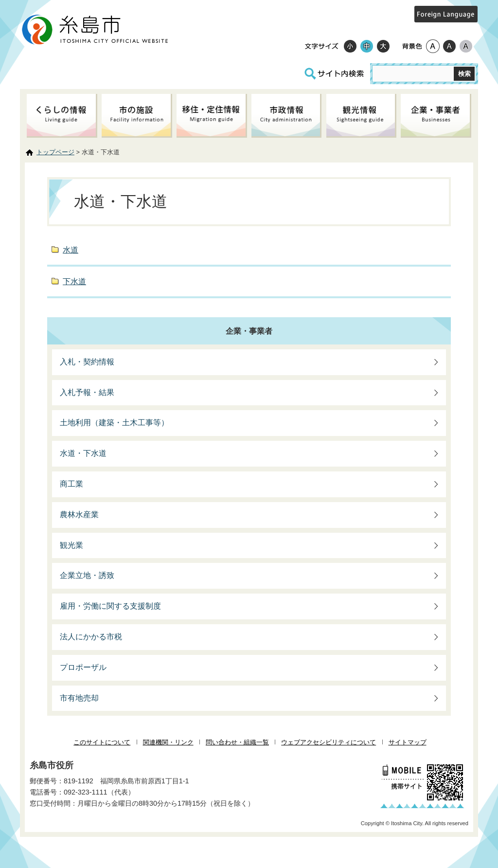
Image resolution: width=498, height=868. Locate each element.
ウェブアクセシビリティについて (329, 742)
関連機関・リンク (168, 742)
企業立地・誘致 (87, 575)
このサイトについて (102, 742)
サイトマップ (408, 742)
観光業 (71, 545)
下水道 (74, 281)
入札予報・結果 (87, 392)
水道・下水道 (83, 453)
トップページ (55, 152)
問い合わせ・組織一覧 (237, 742)
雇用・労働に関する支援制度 (110, 606)
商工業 (71, 484)
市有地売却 (79, 698)
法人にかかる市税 (91, 637)
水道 (71, 250)
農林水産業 (79, 515)
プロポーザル (83, 667)
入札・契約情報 (87, 362)
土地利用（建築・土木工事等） (114, 423)
